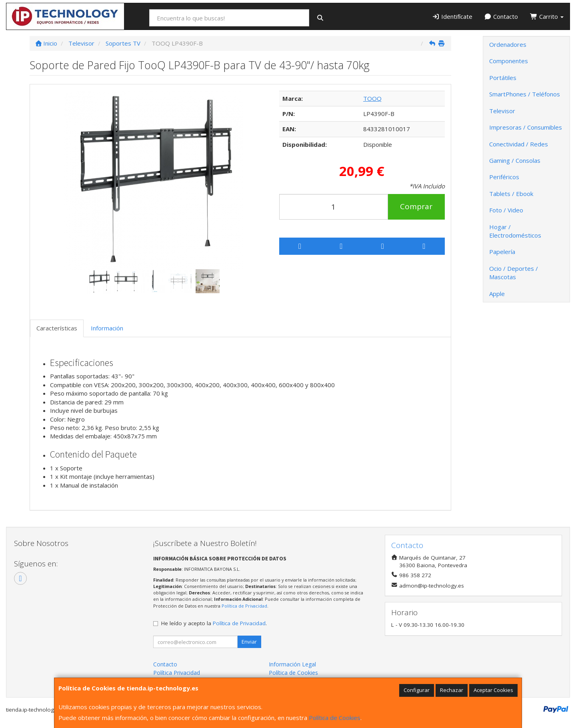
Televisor (502, 111)
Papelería (502, 252)
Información (107, 328)
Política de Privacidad (244, 606)
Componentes (509, 61)
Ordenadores (508, 44)
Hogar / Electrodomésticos (515, 231)
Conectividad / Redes (519, 144)
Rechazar (452, 690)
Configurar (417, 690)
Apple (497, 294)
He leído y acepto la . (214, 623)
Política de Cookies (335, 718)
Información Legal (292, 664)
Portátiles (503, 78)
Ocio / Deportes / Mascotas (514, 273)
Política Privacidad (177, 673)
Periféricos (504, 177)
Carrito (547, 16)
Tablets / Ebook (511, 194)
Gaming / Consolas (515, 160)
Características (57, 328)
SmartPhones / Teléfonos (525, 94)
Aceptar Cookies (493, 690)
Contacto (501, 16)
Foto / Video (506, 210)
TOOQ (372, 98)
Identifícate (452, 16)
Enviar (249, 642)
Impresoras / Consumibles (526, 127)
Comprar (416, 206)
